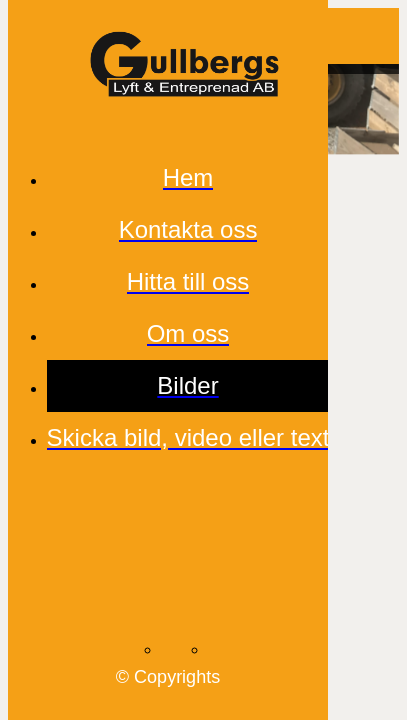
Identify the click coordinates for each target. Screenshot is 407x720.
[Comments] (371, 36)
